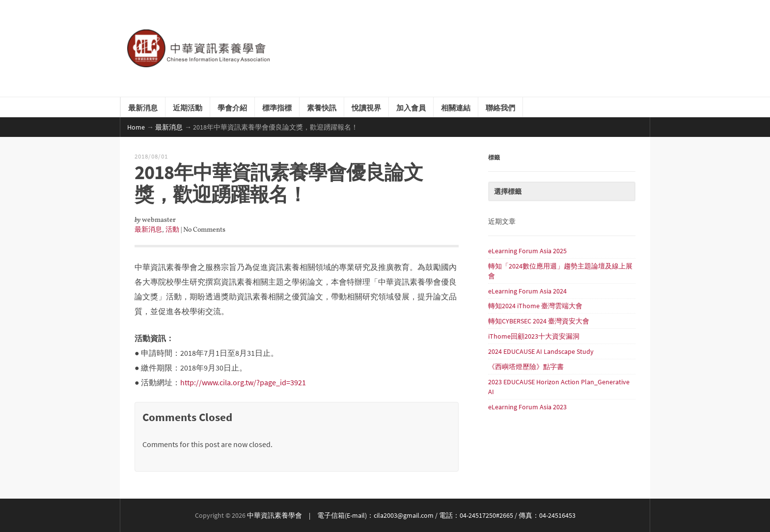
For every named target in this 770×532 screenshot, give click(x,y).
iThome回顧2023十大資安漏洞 (534, 336)
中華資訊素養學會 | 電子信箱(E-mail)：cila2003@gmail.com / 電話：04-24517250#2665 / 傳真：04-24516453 (411, 515)
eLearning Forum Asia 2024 (527, 291)
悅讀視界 (366, 107)
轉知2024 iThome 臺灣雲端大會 (535, 306)
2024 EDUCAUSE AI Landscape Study (541, 351)
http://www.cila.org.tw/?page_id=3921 (243, 382)
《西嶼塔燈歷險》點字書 (526, 367)
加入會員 (411, 107)
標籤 (494, 157)
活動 (172, 230)
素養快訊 (322, 107)
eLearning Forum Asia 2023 (527, 407)
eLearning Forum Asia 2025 (527, 251)
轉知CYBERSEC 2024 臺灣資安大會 (539, 321)
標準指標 (277, 107)
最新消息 (143, 107)
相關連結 (456, 107)
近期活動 (188, 107)
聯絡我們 (500, 107)
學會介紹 (232, 107)
